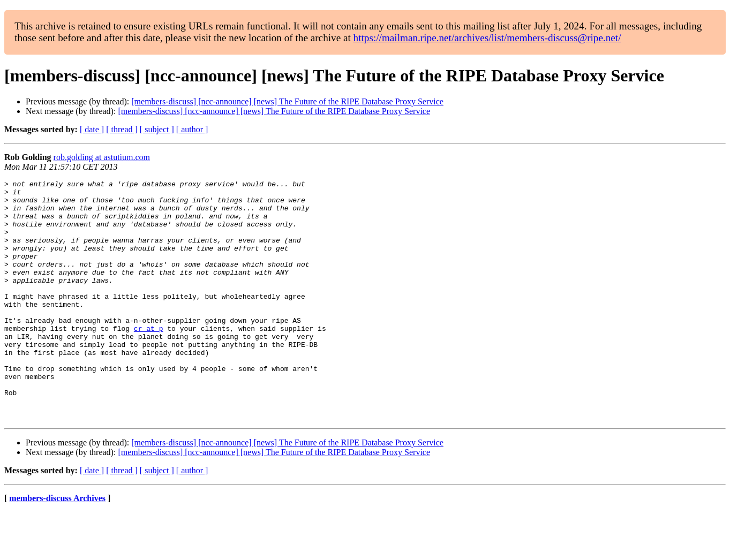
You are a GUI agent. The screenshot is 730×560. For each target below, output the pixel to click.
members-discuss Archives (57, 546)
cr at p (149, 359)
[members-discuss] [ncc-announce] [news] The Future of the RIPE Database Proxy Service (287, 101)
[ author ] (192, 129)
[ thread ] (122, 129)
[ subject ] (157, 129)
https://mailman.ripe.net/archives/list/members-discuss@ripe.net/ (487, 38)
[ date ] (92, 129)
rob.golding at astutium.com (102, 157)
